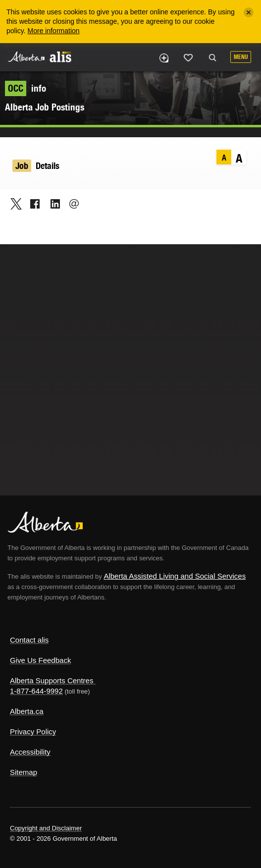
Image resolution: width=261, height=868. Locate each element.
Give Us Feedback (40, 660)
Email (71, 204)
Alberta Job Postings (45, 107)
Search (212, 58)
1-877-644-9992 (36, 691)
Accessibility (30, 752)
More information (54, 31)
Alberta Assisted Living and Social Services (175, 576)
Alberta (26, 57)
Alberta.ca (27, 711)
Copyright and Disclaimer (46, 828)
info (26, 88)
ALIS (60, 56)
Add (163, 58)
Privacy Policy (33, 732)
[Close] (249, 12)
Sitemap (24, 772)
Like (188, 57)
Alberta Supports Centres (52, 680)
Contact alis (29, 640)
